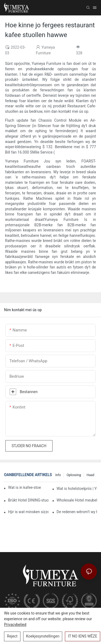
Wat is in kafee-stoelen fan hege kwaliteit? (25, 487)
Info (58, 475)
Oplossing (74, 475)
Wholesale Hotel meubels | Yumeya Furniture (77, 500)
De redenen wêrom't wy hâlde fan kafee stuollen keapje (77, 512)
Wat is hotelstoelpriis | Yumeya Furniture (77, 489)
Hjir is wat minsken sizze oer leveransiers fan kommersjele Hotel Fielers (28, 512)
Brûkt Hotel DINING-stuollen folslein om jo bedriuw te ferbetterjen (28, 500)
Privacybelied (15, 625)
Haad (90, 475)
